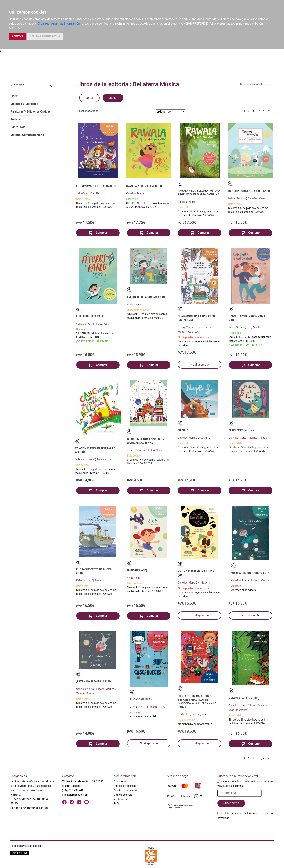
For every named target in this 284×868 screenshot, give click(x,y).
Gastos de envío (123, 795)
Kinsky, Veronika (187, 327)
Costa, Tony (185, 714)
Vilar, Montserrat (238, 710)
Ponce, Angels (105, 459)
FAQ (116, 804)
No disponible (200, 364)
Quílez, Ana (98, 580)
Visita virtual (121, 799)
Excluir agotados (89, 111)
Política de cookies (125, 786)
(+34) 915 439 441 (73, 790)
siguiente (264, 111)
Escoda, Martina (260, 580)
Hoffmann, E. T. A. (155, 707)
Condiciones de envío (126, 790)
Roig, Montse (254, 327)
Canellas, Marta (135, 193)
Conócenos (120, 781)
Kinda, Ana (204, 583)
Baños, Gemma (237, 198)
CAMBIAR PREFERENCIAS (45, 37)
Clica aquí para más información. (59, 24)
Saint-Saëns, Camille (88, 193)
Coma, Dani (137, 707)
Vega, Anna (204, 438)
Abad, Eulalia (134, 304)
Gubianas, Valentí (85, 459)
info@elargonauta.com (75, 795)
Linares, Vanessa (137, 450)
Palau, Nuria (155, 450)
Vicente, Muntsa (258, 438)
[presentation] (246, 829)
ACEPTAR (18, 37)
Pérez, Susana (237, 327)
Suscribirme (231, 803)
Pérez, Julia (102, 324)
